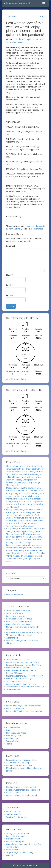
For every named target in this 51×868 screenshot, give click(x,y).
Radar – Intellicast (14, 793)
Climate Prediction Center (17, 659)
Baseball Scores (13, 727)
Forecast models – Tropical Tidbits (21, 760)
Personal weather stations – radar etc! (23, 790)
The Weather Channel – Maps (19, 635)
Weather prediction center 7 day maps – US (25, 687)
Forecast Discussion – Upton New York (23, 665)
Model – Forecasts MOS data (19, 765)
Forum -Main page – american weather (23, 706)
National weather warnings (18, 624)
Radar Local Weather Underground (21, 795)
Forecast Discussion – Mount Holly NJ (23, 662)
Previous (12, 16)
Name (10, 275)
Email (9, 285)
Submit (11, 306)
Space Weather (13, 741)
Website (10, 295)
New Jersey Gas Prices (16, 733)
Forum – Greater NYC (16, 708)
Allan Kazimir (18, 42)
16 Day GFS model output (18, 833)
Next (41, 16)
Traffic (9, 744)
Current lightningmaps (16, 836)
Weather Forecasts (37, 226)
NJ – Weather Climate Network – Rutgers (24, 632)
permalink (38, 229)
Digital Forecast (13, 839)
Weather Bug (12, 638)
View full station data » (16, 379)
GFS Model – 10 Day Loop (18, 763)
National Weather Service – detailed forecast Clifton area (22, 672)
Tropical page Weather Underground (22, 852)
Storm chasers (13, 850)
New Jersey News (14, 736)
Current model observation (18, 611)
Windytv (10, 855)
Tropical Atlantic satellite (17, 817)
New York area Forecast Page (19, 679)
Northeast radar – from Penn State (22, 787)
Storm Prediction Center (17, 681)
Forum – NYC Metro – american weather (24, 711)
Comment (11, 246)
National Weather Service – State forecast (25, 676)
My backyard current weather (19, 621)
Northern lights (13, 738)
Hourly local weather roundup (19, 619)
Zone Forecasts (13, 689)
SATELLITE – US (13, 812)
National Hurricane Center (18, 668)
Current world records (16, 616)
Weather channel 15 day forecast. (21, 684)
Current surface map (15, 613)
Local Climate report (15, 841)
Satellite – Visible (13, 814)
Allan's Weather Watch (17, 3)
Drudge (9, 730)
